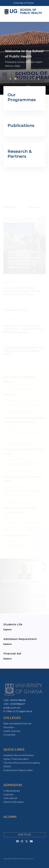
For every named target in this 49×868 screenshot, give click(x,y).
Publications (21, 125)
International (10, 798)
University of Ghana (23, 3)
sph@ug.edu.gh (12, 708)
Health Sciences (12, 731)
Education (9, 727)
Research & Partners (20, 154)
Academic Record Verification (19, 755)
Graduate (8, 795)
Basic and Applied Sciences (17, 724)
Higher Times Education (16, 759)
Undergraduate (12, 791)
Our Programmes (22, 97)
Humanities (9, 735)
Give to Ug (24, 835)
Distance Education (14, 802)
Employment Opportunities (18, 770)
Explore (8, 630)
